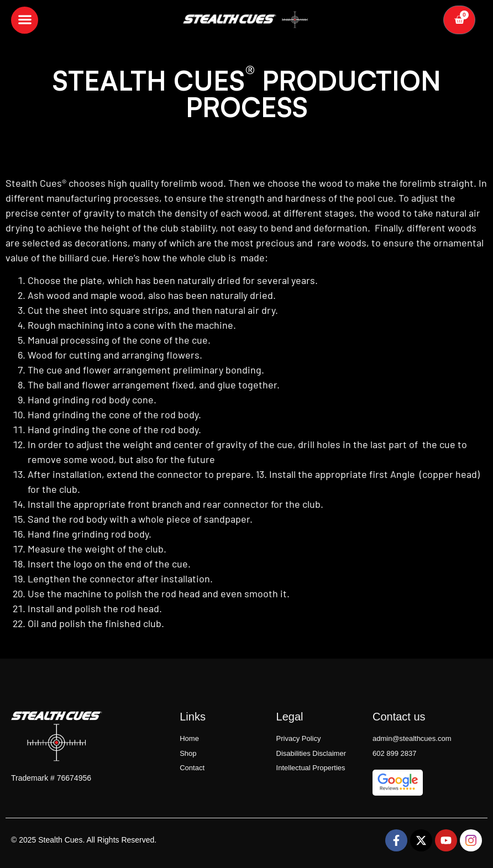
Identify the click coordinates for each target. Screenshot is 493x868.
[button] (25, 20)
